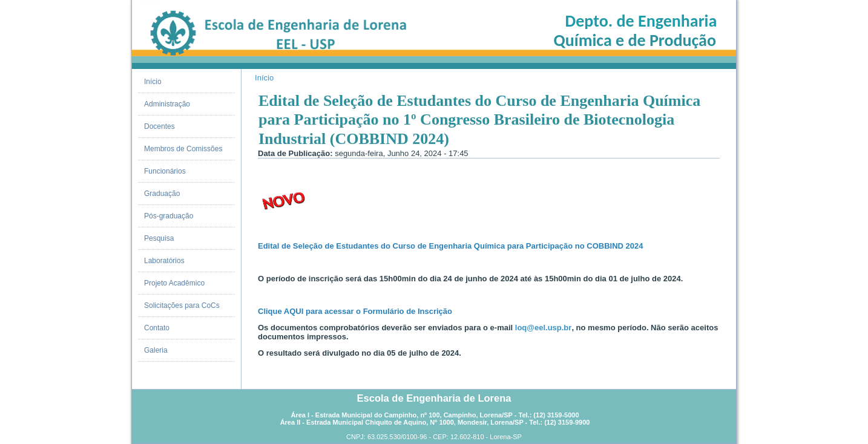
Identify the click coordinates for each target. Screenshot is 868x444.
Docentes (159, 126)
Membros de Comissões (183, 149)
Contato (157, 328)
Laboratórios (164, 261)
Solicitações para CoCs (182, 305)
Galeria (156, 350)
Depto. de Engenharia (641, 21)
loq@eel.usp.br (544, 328)
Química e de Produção (635, 40)
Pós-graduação (169, 216)
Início (153, 82)
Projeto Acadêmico (174, 283)
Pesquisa (159, 238)
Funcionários (165, 171)
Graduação (162, 194)
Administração (167, 104)
